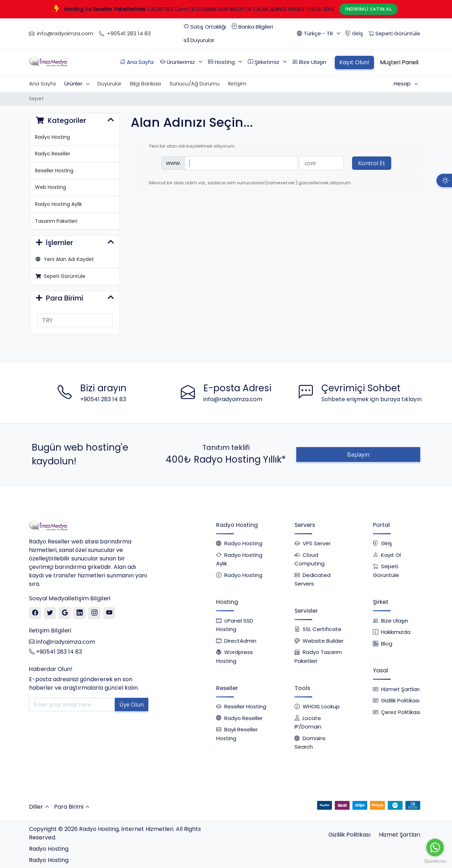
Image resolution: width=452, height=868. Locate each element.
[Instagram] (94, 613)
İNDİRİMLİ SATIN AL (368, 9)
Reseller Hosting (54, 171)
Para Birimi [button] (69, 807)
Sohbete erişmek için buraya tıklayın (371, 399)
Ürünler (74, 84)
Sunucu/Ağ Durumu (195, 84)
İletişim (237, 84)
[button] (318, 34)
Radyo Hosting (52, 137)
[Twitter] (50, 613)
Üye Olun (132, 704)
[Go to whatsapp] (435, 848)
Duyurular (109, 84)
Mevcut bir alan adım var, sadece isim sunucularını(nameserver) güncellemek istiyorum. (245, 183)
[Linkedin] (80, 613)
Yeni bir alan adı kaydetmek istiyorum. (187, 146)
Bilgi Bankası (145, 84)
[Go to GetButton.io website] (435, 861)
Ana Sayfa (42, 84)
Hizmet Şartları (400, 835)
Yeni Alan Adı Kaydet (65, 259)
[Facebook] (35, 613)
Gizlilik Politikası (349, 835)
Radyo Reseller (53, 154)
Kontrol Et (371, 163)
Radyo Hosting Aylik (58, 204)
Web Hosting (50, 187)
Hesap (403, 84)
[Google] (65, 613)
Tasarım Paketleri (56, 221)
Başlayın (358, 454)
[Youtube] (109, 613)
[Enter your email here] (72, 704)
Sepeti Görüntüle (60, 276)
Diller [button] (36, 807)
